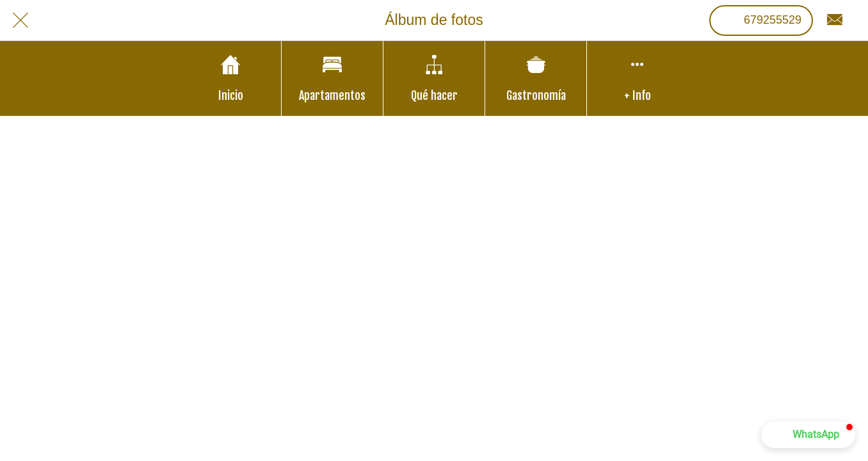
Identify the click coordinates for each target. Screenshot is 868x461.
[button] (808, 435)
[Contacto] (835, 20)
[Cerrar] (20, 20)
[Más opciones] (638, 78)
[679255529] (761, 20)
